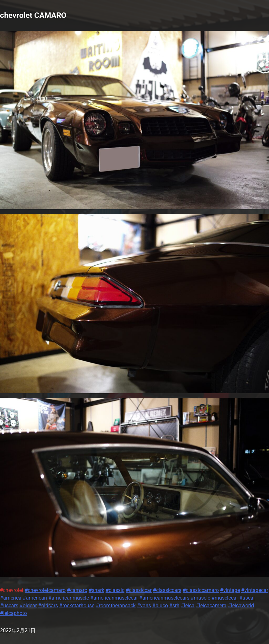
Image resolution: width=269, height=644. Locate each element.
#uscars (9, 606)
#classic (115, 590)
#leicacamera (211, 606)
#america (11, 598)
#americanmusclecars (164, 598)
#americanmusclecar (114, 598)
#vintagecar (255, 590)
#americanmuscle (69, 598)
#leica (188, 606)
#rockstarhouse (77, 606)
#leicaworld (241, 606)
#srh (174, 606)
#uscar (247, 598)
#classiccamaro (201, 590)
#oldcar (28, 606)
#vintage (230, 590)
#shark (96, 590)
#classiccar (139, 590)
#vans (144, 606)
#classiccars (167, 590)
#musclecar (225, 598)
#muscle (200, 598)
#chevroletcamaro (45, 590)
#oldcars (48, 606)
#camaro (77, 590)
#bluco (160, 606)
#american (35, 598)
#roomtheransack (116, 606)
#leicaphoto (13, 613)
